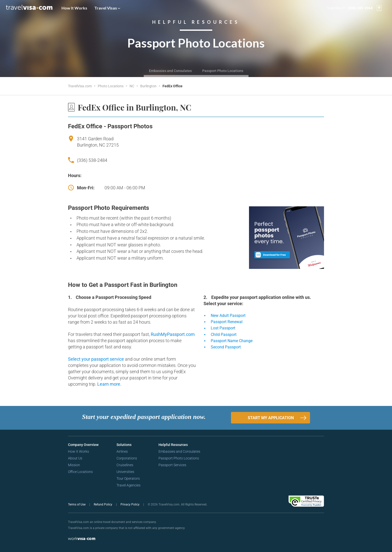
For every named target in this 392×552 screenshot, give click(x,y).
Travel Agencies (128, 485)
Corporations (127, 458)
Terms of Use (77, 504)
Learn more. (109, 384)
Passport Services (172, 465)
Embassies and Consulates (170, 71)
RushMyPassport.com (173, 334)
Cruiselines (125, 465)
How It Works (74, 8)
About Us (75, 458)
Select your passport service (96, 359)
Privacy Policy (130, 504)
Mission (74, 465)
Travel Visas (107, 8)
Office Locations (80, 472)
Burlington (149, 86)
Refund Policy (103, 504)
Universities (125, 472)
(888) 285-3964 (360, 8)
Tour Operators (128, 478)
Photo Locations (111, 86)
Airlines (122, 451)
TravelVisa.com (80, 86)
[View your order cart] (379, 8)
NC (132, 86)
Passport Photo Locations (223, 71)
